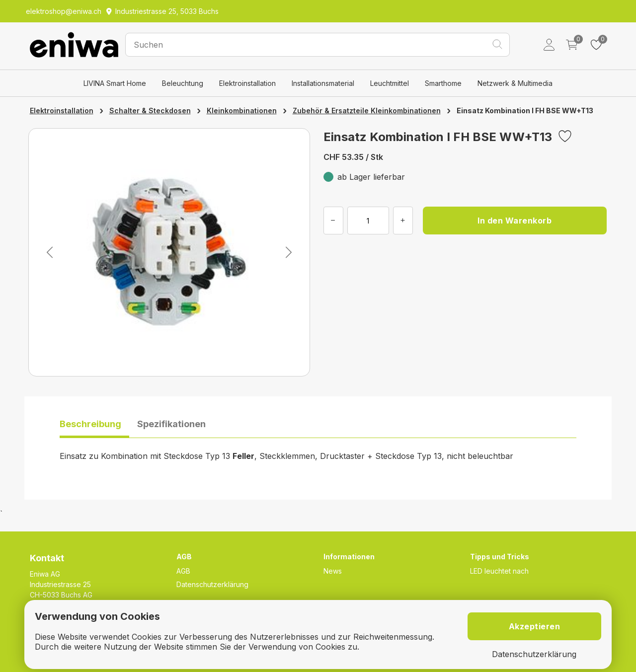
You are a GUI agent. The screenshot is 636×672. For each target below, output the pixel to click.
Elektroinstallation (247, 83)
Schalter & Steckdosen (150, 111)
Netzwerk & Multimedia (515, 83)
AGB (183, 571)
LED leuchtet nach (499, 571)
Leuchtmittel (390, 83)
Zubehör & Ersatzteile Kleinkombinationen (367, 111)
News (333, 571)
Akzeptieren (535, 626)
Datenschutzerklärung (212, 584)
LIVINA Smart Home (115, 83)
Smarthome (443, 83)
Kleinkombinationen (242, 111)
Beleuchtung (183, 83)
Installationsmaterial (323, 83)
